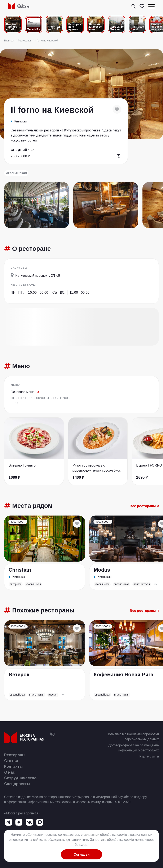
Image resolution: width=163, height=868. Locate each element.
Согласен (81, 854)
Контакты (13, 766)
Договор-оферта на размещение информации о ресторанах (134, 748)
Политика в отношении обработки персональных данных (133, 737)
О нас (10, 772)
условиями (91, 835)
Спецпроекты (17, 784)
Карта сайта (149, 756)
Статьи (11, 761)
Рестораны (15, 755)
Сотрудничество (20, 778)
